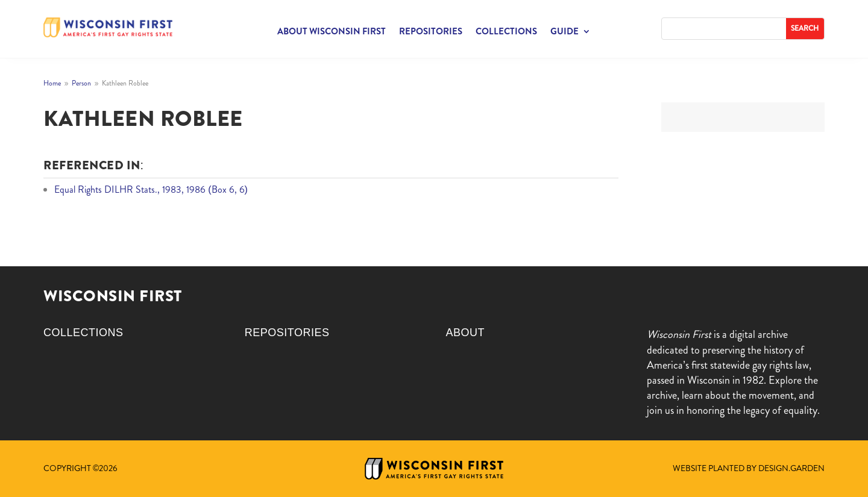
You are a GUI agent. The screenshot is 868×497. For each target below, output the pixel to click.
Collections (506, 33)
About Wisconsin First (332, 33)
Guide (565, 33)
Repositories (431, 33)
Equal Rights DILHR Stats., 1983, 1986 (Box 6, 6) (151, 189)
